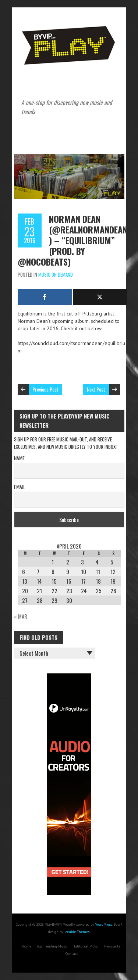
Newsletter (113, 946)
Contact (72, 954)
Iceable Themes (77, 932)
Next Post (96, 389)
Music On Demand (56, 274)
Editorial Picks (86, 946)
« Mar (21, 616)
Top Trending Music (52, 946)
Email (20, 487)
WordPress (104, 924)
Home (26, 946)
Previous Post (45, 389)
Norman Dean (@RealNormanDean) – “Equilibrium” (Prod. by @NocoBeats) (72, 240)
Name (19, 458)
